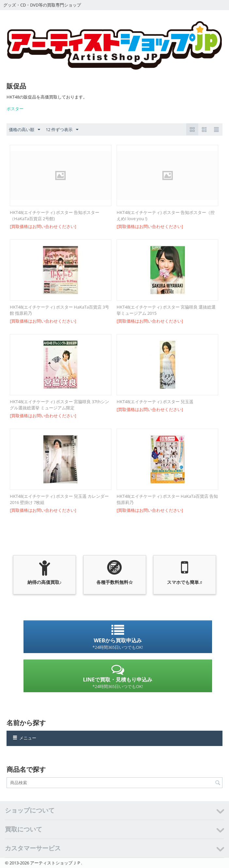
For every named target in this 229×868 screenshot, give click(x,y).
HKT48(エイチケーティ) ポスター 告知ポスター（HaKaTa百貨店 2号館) (55, 215)
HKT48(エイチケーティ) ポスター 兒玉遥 (155, 402)
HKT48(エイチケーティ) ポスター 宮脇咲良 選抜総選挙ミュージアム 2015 (166, 310)
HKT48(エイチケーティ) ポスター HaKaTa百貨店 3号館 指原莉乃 (59, 310)
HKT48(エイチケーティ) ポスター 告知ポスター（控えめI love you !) (166, 215)
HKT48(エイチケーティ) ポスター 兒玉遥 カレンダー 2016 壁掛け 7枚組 (59, 499)
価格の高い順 (25, 130)
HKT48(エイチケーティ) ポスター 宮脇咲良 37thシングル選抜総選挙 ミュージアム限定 (59, 405)
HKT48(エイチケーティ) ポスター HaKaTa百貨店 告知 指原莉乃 (167, 499)
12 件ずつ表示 (62, 130)
